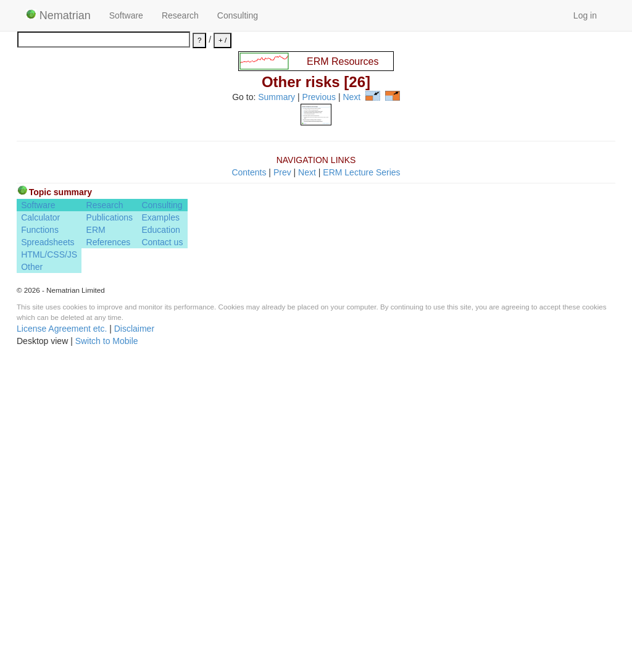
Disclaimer (134, 641)
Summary (276, 98)
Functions (40, 542)
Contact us (162, 555)
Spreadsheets (48, 555)
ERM (96, 542)
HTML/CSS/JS (49, 567)
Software (126, 15)
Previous (319, 98)
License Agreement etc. (62, 641)
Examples (160, 530)
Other (32, 579)
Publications (110, 530)
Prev (282, 484)
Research (180, 15)
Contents (249, 484)
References (109, 555)
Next (351, 98)
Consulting (238, 15)
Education (160, 542)
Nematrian (58, 15)
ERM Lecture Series (361, 484)
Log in (585, 15)
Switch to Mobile (107, 653)
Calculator (40, 530)
